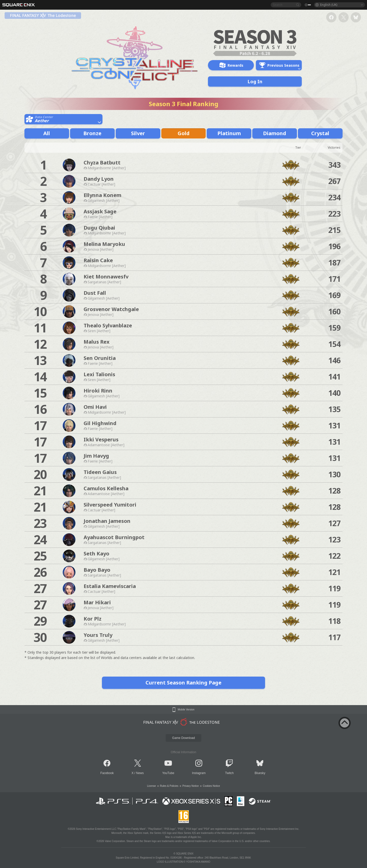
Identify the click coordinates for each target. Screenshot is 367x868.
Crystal (320, 133)
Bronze (92, 133)
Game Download (183, 738)
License (151, 786)
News (140, 773)
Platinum (229, 133)
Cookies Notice (211, 786)
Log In (255, 81)
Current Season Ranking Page (183, 683)
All (47, 133)
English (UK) (329, 5)
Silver (138, 133)
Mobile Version (186, 710)
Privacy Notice (191, 786)
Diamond (275, 133)
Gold (184, 133)
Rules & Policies (169, 786)
